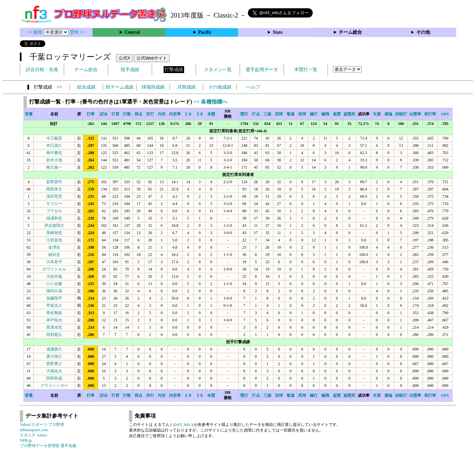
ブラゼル (54, 211)
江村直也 (54, 240)
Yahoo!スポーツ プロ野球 (42, 425)
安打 (150, 114)
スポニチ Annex (34, 435)
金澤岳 (54, 247)
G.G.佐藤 (54, 284)
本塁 (211, 114)
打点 (256, 114)
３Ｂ (200, 114)
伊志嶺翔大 (54, 226)
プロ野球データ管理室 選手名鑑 (48, 446)
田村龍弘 (54, 335)
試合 (104, 114)
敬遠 (291, 114)
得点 (139, 114)
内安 (162, 114)
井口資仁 (54, 145)
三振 (267, 114)
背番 (29, 114)
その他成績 (220, 87)
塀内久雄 (54, 291)
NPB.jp (26, 440)
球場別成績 (153, 87)
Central (132, 32)
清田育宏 (54, 196)
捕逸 (388, 114)
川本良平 (54, 262)
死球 (302, 114)
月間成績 (186, 87)
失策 (377, 114)
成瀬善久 (54, 349)
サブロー (54, 204)
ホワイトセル (54, 269)
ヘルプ (253, 87)
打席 (115, 114)
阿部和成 (54, 378)
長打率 (430, 114)
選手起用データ (262, 70)
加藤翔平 (54, 298)
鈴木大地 (54, 160)
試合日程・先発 (42, 70)
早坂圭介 (54, 306)
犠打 (314, 114)
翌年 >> (78, 32)
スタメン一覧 (218, 70)
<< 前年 (36, 32)
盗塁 (337, 114)
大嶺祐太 (54, 371)
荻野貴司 (54, 182)
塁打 (244, 114)
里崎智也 (54, 233)
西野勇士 (54, 364)
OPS (445, 114)
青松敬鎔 (54, 313)
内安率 (175, 114)
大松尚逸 (54, 276)
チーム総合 (350, 32)
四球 (279, 114)
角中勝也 (54, 153)
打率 (91, 114)
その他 (423, 32)
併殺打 (401, 114)
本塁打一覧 (306, 70)
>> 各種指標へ (210, 102)
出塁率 (415, 114)
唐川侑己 (54, 356)
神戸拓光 (54, 320)
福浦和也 (54, 218)
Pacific (205, 32)
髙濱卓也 (54, 327)
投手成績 (130, 70)
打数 (127, 114)
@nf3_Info (182, 425)
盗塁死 (349, 114)
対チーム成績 (120, 87)
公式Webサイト (152, 58)
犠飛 (325, 114)
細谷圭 (54, 255)
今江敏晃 (54, 138)
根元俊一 (54, 167)
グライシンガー (54, 386)
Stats (278, 32)
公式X (124, 58)
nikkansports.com (34, 430)
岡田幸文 (54, 189)
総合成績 (86, 87)
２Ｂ (188, 114)
